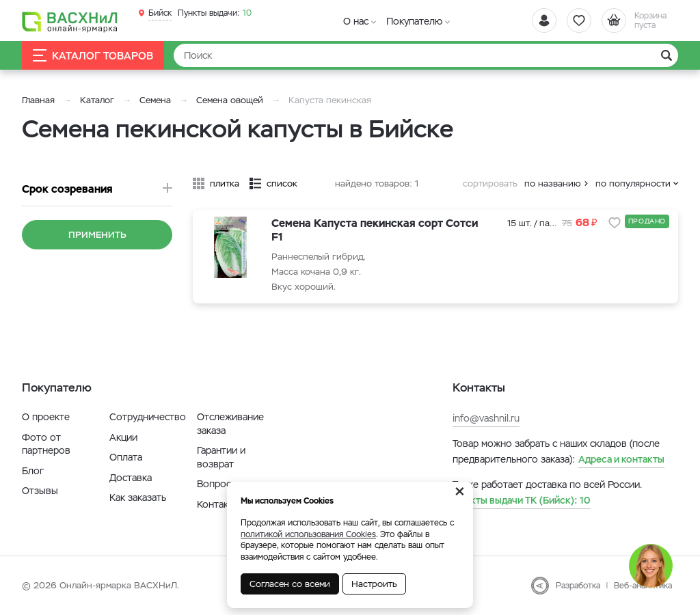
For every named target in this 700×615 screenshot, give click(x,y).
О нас (356, 21)
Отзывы (40, 491)
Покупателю (414, 21)
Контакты (218, 504)
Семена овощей (230, 100)
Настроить (374, 584)
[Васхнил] (70, 21)
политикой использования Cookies (308, 534)
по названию (553, 183)
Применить (97, 235)
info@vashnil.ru (486, 418)
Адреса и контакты (621, 459)
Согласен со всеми (290, 584)
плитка (225, 183)
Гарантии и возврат (221, 457)
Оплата (126, 457)
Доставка (131, 478)
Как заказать (138, 497)
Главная (38, 100)
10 (215, 13)
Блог (33, 471)
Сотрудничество (148, 417)
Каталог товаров (93, 56)
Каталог (97, 100)
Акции (123, 437)
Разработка (578, 586)
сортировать (490, 183)
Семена (155, 100)
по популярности (633, 183)
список (282, 183)
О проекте (46, 417)
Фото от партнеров (46, 444)
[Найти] (426, 55)
